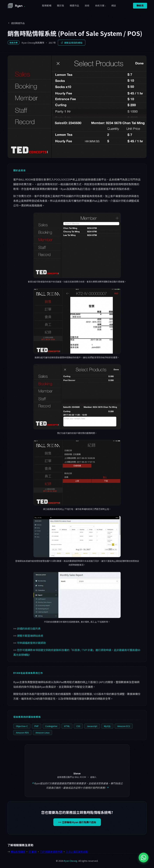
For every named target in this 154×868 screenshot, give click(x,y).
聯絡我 (140, 6)
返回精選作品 (16, 23)
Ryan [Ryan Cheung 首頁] (16, 6)
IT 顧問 (33, 852)
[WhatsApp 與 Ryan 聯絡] (144, 858)
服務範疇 (47, 6)
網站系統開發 (18, 852)
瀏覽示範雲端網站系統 (30, 636)
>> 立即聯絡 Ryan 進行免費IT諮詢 (77, 822)
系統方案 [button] (100, 6)
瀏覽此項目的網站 (72, 43)
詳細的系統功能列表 (29, 628)
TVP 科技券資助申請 (51, 852)
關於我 (61, 6)
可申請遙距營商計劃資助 (31, 643)
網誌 (114, 6)
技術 (87, 6)
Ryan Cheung (71, 861)
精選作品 (74, 6)
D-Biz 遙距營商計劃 (77, 852)
